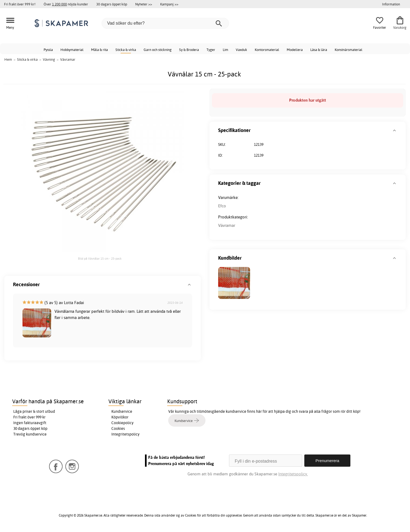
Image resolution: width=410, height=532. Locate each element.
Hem (8, 59)
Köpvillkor (120, 417)
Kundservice (122, 411)
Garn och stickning (158, 50)
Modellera (295, 50)
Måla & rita (99, 50)
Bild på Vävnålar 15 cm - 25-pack (100, 259)
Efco (222, 206)
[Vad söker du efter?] (165, 23)
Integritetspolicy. (293, 474)
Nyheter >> (144, 4)
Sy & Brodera (189, 50)
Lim (225, 50)
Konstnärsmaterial (348, 50)
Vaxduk (241, 50)
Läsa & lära (319, 50)
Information (391, 4)
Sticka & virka (126, 50)
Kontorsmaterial (267, 50)
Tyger (211, 50)
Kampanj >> (169, 4)
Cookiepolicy (122, 423)
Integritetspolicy (125, 434)
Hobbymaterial (72, 50)
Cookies (118, 428)
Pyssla (48, 50)
